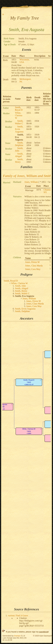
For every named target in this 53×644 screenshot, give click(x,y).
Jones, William (31, 182)
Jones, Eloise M (32, 262)
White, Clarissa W (19, 115)
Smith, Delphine (19, 144)
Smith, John (19, 149)
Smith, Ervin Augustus (19, 129)
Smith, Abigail (19, 155)
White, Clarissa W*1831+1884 (29, 431)
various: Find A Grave (18, 616)
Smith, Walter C (19, 122)
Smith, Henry (19, 161)
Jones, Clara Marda (34, 266)
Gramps (17, 636)
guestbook (44, 632)
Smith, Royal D (19, 109)
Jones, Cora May (33, 269)
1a (49, 79)
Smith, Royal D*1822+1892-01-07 (29, 382)
